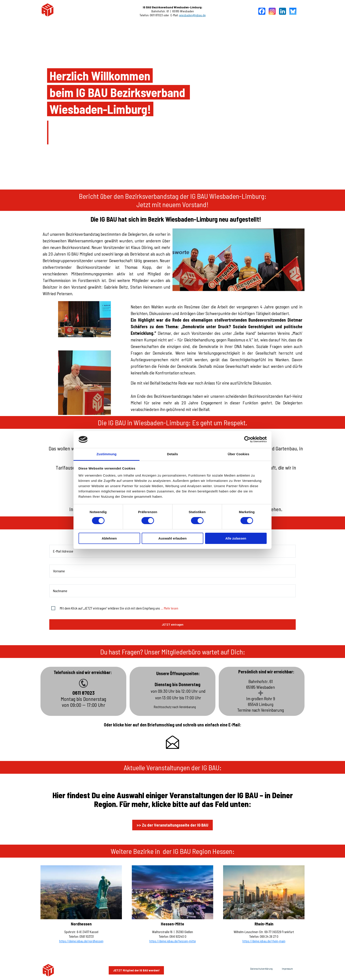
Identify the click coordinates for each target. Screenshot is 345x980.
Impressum (287, 969)
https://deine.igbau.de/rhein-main (264, 941)
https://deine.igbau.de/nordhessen (81, 941)
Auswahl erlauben (172, 538)
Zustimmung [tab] (107, 454)
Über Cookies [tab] (239, 454)
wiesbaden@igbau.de (192, 15)
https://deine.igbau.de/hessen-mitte (173, 941)
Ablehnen (109, 538)
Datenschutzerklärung (261, 969)
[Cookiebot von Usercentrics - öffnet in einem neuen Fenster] (247, 439)
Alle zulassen (236, 538)
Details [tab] (172, 454)
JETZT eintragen (172, 624)
